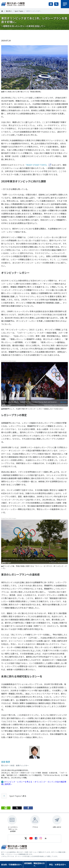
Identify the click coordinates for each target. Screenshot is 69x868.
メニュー (65, 4)
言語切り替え (51, 4)
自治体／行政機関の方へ (11, 865)
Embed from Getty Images (9, 361)
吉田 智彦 (6, 762)
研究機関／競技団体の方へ (34, 864)
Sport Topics (19, 11)
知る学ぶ (9, 11)
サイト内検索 (56, 4)
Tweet (17, 34)
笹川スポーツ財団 (2, 11)
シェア (28, 34)
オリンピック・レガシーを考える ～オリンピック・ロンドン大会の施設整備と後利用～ (34, 783)
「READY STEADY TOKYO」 (36, 165)
